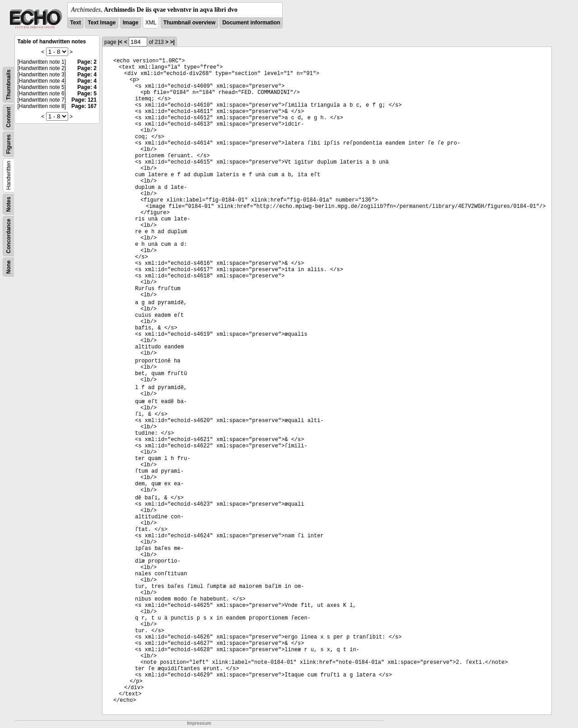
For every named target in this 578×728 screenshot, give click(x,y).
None (9, 267)
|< (120, 42)
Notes (9, 204)
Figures (9, 144)
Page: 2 (87, 62)
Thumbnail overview (189, 23)
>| (172, 42)
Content (9, 117)
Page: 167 (84, 106)
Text (75, 23)
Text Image (102, 23)
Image (131, 23)
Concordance (9, 236)
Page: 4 (87, 75)
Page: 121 (84, 100)
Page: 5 (87, 94)
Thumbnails (9, 85)
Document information (251, 23)
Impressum (199, 723)
